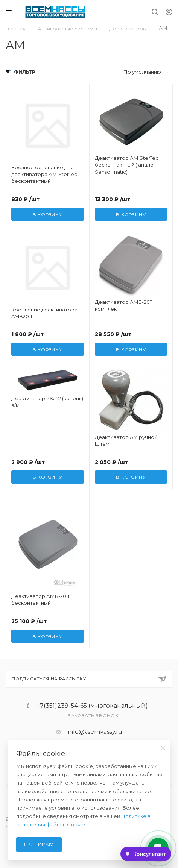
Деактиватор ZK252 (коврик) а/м (47, 402)
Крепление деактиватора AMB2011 (44, 313)
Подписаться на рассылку (89, 679)
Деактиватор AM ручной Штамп (126, 440)
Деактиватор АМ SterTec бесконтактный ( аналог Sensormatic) (127, 165)
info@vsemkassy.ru (95, 732)
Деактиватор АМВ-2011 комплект (124, 305)
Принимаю (39, 844)
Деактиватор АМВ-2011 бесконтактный (40, 599)
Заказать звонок (93, 715)
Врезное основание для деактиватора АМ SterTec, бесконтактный (45, 174)
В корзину (48, 215)
